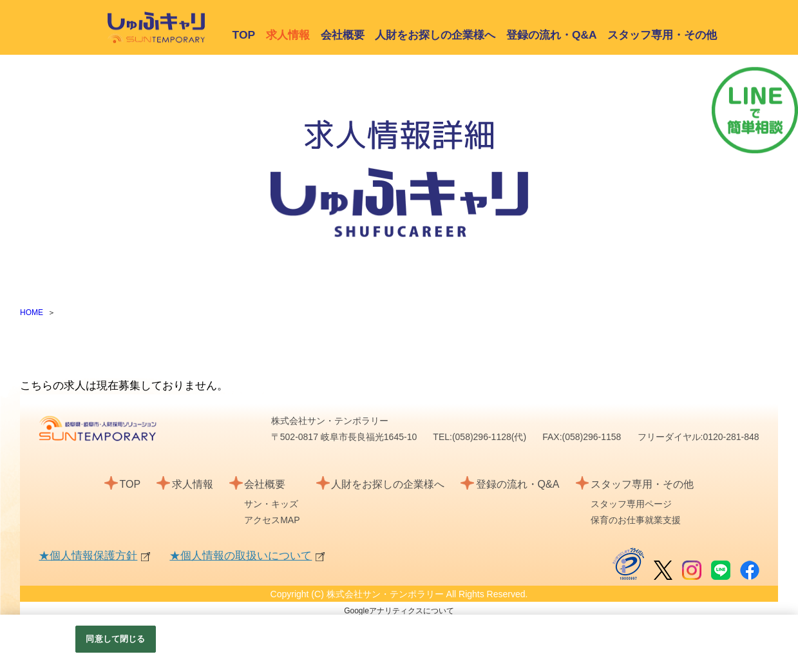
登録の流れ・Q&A (552, 35)
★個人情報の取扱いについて (241, 556)
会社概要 (343, 35)
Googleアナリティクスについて (399, 611)
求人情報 (193, 484)
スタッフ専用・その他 (662, 35)
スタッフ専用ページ (631, 504)
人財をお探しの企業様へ (435, 35)
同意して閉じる (115, 639)
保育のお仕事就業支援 (636, 520)
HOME (32, 312)
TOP (244, 35)
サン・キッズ (271, 504)
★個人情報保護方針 (88, 556)
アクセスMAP (272, 520)
